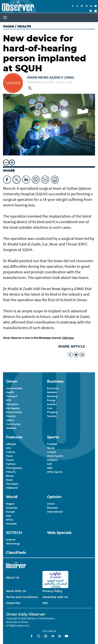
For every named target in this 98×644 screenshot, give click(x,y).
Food (9, 456)
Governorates (14, 388)
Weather (11, 428)
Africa (10, 520)
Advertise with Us (55, 597)
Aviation (52, 404)
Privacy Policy (52, 591)
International (55, 512)
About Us (13, 578)
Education (12, 404)
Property (52, 412)
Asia (8, 516)
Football (52, 444)
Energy (51, 400)
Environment (14, 412)
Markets (52, 392)
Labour (10, 420)
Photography (14, 468)
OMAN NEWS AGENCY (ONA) (51, 78)
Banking (52, 396)
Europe (10, 512)
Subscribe (13, 603)
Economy (53, 388)
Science (11, 540)
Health (10, 392)
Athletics (52, 460)
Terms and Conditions (22, 597)
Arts (8, 448)
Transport (12, 396)
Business (52, 508)
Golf (49, 464)
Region (10, 504)
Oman (8, 26)
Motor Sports (55, 456)
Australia (11, 524)
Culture (10, 452)
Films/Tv (11, 472)
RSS (45, 603)
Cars (50, 408)
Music (9, 480)
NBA (50, 468)
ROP (9, 400)
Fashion (11, 464)
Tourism (11, 416)
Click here (68, 338)
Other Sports (55, 472)
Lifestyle (11, 444)
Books (10, 476)
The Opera (12, 484)
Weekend (12, 488)
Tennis (51, 448)
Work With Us (16, 591)
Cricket (51, 452)
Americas (12, 508)
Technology (13, 544)
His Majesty (13, 408)
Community (13, 424)
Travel (10, 460)
